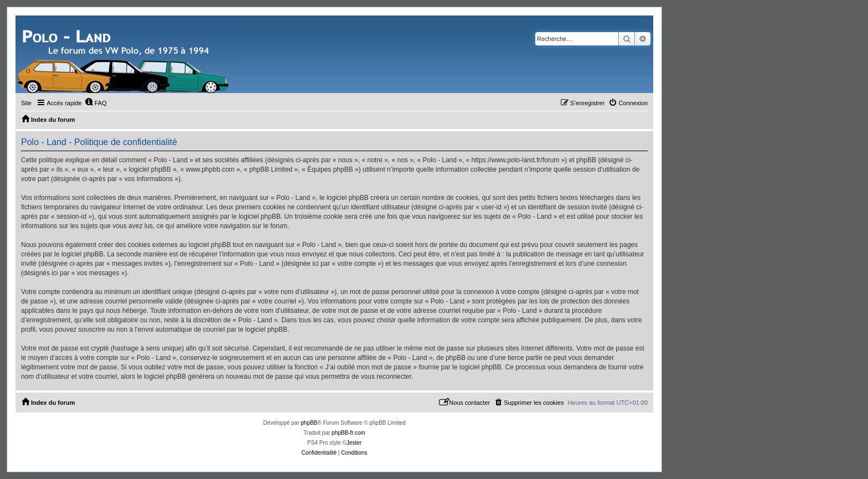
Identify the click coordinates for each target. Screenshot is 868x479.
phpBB (309, 423)
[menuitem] (96, 103)
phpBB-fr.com (348, 433)
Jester (354, 443)
